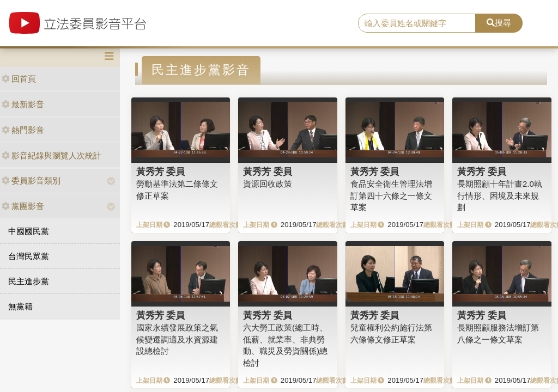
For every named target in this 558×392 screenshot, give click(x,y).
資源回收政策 (268, 184)
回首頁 (19, 79)
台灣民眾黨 (29, 256)
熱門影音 (23, 130)
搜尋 (499, 23)
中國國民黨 (29, 231)
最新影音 (23, 104)
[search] (417, 23)
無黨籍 (20, 306)
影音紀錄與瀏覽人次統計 (51, 155)
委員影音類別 (31, 180)
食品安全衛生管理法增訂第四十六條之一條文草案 (391, 195)
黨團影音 (23, 206)
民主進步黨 (29, 281)
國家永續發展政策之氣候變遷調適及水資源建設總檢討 (177, 339)
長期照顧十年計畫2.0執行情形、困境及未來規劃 (500, 195)
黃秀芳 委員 (161, 171)
